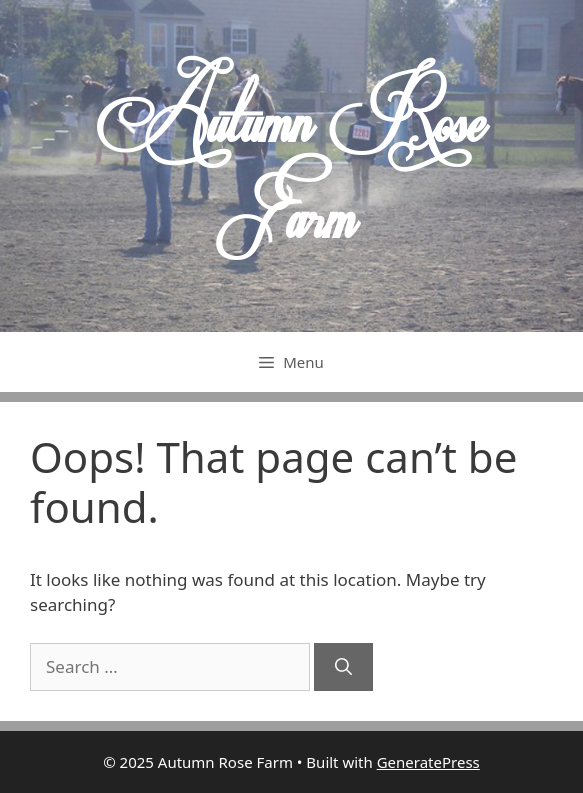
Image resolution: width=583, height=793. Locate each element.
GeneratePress (428, 762)
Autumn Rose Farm (291, 166)
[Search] (343, 667)
